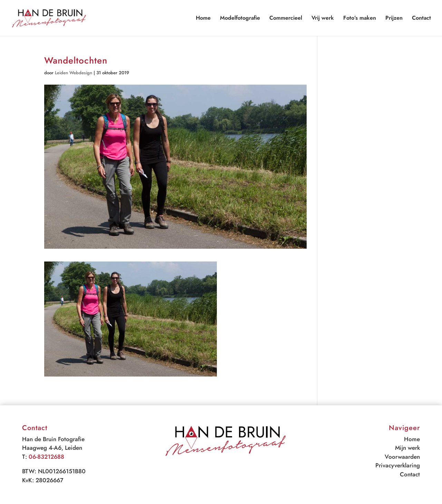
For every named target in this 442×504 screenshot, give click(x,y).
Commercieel (286, 19)
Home (203, 19)
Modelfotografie (240, 19)
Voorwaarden (402, 457)
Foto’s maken (360, 19)
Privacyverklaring (398, 465)
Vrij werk (323, 19)
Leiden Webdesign (74, 73)
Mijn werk (407, 448)
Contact (421, 19)
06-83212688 (46, 457)
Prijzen (394, 19)
